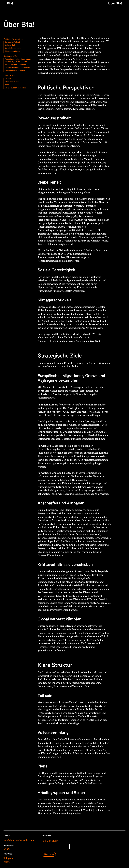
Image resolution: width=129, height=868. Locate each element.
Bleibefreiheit (10, 45)
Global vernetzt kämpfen (15, 71)
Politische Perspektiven (13, 39)
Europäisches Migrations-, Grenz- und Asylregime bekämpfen (18, 60)
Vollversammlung (12, 82)
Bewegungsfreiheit (12, 42)
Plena (7, 85)
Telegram (9, 858)
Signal (7, 862)
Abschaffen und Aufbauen (15, 65)
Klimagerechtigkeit (12, 51)
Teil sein (8, 79)
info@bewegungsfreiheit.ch (19, 840)
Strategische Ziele (11, 56)
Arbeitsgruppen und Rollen (15, 88)
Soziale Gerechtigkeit (13, 48)
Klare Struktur (9, 76)
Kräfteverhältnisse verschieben (17, 68)
